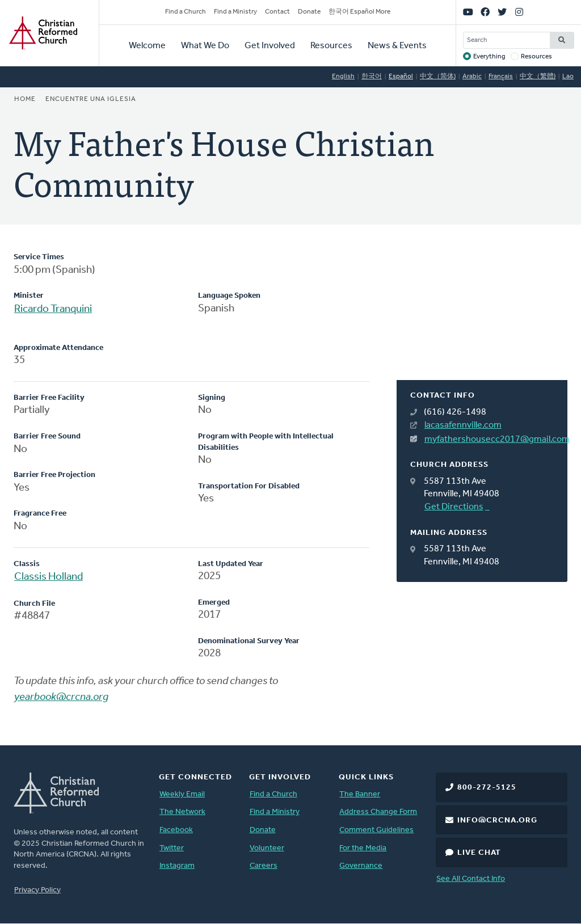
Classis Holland (49, 577)
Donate (309, 12)
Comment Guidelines (376, 830)
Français (501, 77)
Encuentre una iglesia (91, 99)
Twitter (172, 848)
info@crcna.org (497, 820)
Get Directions (454, 507)
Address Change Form (378, 812)
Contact (277, 12)
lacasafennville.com (463, 425)
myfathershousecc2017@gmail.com (489, 440)
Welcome (147, 46)
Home (25, 99)
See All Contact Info (471, 879)
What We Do (205, 46)
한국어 (372, 77)
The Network (182, 812)
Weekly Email (182, 794)
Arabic (472, 77)
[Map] (482, 316)
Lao (568, 77)
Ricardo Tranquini (53, 309)
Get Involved (270, 46)
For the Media (363, 848)
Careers (264, 866)
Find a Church (186, 12)
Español (401, 77)
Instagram (177, 866)
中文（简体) (438, 77)
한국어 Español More (359, 12)
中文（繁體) (538, 77)
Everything (489, 57)
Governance (361, 866)
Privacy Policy (37, 890)
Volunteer (267, 848)
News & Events (397, 46)
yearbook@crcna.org (61, 697)
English (343, 77)
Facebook (176, 830)
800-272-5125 (487, 788)
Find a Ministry (235, 12)
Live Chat (479, 853)
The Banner (360, 794)
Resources (331, 46)
